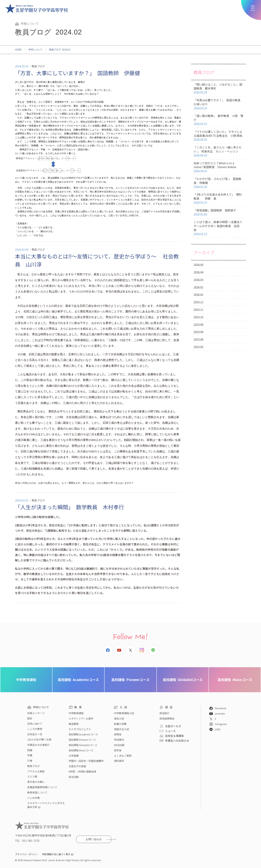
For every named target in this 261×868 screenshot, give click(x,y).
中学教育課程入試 (124, 713)
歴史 (30, 718)
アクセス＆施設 (36, 771)
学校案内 (119, 740)
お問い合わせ (94, 839)
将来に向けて (35, 724)
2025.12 (198, 302)
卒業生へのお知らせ (177, 741)
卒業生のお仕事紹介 (39, 745)
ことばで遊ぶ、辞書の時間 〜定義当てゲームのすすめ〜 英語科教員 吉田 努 (219, 228)
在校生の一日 (35, 734)
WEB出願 (119, 745)
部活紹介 (164, 713)
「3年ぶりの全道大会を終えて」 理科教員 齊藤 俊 (219, 198)
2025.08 (198, 332)
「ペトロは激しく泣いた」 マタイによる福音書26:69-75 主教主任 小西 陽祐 (219, 136)
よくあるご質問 (123, 756)
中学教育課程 (26, 680)
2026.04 (198, 272)
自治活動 (74, 777)
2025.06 (198, 339)
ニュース (170, 731)
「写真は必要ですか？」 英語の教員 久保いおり (219, 104)
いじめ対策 (34, 798)
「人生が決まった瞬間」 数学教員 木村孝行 (69, 507)
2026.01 (198, 295)
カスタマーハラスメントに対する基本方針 (46, 805)
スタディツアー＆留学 (81, 718)
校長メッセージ (36, 713)
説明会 (118, 734)
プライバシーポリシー (27, 854)
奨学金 (118, 750)
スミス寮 (32, 776)
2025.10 (198, 317)
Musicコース (235, 680)
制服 (30, 750)
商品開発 (74, 724)
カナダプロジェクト (80, 729)
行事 (30, 761)
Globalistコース (183, 680)
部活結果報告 (167, 718)
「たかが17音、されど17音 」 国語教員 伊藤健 (219, 183)
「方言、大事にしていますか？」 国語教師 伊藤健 (77, 73)
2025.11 (198, 310)
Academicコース (78, 680)
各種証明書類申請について (42, 787)
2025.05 (198, 347)
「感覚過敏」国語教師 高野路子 (219, 212)
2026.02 (198, 287)
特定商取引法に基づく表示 (56, 854)
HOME (18, 49)
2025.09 (198, 325)
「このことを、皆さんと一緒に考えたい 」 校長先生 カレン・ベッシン (219, 151)
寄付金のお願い (36, 782)
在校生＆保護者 (174, 736)
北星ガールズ (173, 726)
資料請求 (119, 761)
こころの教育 (35, 729)
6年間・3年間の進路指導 (82, 771)
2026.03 (198, 280)
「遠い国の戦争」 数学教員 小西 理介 (219, 120)
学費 (30, 755)
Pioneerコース (130, 680)
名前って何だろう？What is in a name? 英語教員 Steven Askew (219, 167)
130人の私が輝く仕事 (39, 739)
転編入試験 (120, 724)
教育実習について (37, 792)
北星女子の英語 (77, 766)
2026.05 (198, 265)
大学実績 (74, 756)
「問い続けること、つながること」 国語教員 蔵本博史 (219, 88)
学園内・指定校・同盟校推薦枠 (86, 761)
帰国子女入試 (122, 729)
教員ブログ (34, 766)
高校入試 (119, 718)
